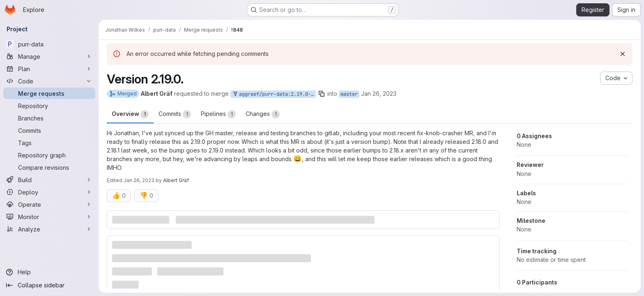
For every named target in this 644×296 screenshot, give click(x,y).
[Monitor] (49, 217)
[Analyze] (49, 229)
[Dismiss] (623, 54)
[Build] (49, 180)
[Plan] (49, 69)
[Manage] (49, 56)
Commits (175, 114)
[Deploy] (49, 192)
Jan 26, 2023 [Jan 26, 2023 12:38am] (139, 180)
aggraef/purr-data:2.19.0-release (274, 94)
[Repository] (49, 106)
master (349, 94)
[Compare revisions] (49, 167)
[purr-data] (49, 44)
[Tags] (49, 143)
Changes (263, 114)
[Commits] (49, 130)
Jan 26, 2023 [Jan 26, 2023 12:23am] (379, 94)
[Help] (49, 272)
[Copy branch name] (322, 94)
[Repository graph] (49, 155)
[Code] (49, 81)
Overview (130, 114)
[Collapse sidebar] (49, 285)
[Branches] (49, 118)
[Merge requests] (49, 93)
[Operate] (49, 204)
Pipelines (218, 114)
